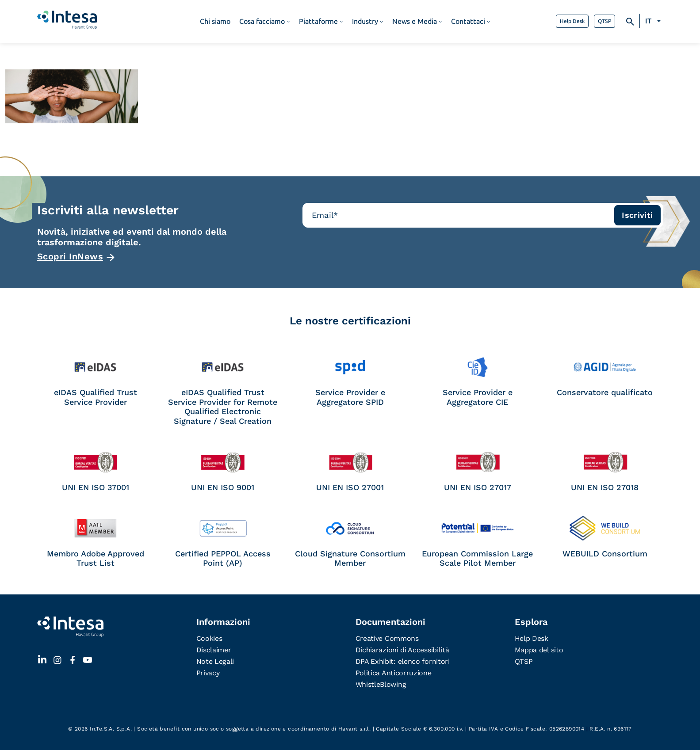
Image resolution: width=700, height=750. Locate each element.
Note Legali (215, 661)
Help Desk (572, 21)
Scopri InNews (70, 256)
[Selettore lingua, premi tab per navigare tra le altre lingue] (654, 21)
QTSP (604, 21)
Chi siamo (215, 21)
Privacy (208, 673)
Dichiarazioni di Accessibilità (402, 650)
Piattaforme (318, 21)
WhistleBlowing (381, 684)
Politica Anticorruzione (394, 673)
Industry (365, 21)
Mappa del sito (539, 650)
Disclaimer (214, 650)
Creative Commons (387, 638)
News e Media (415, 21)
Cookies (209, 638)
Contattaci (468, 21)
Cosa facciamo (262, 21)
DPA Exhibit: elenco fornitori (403, 661)
